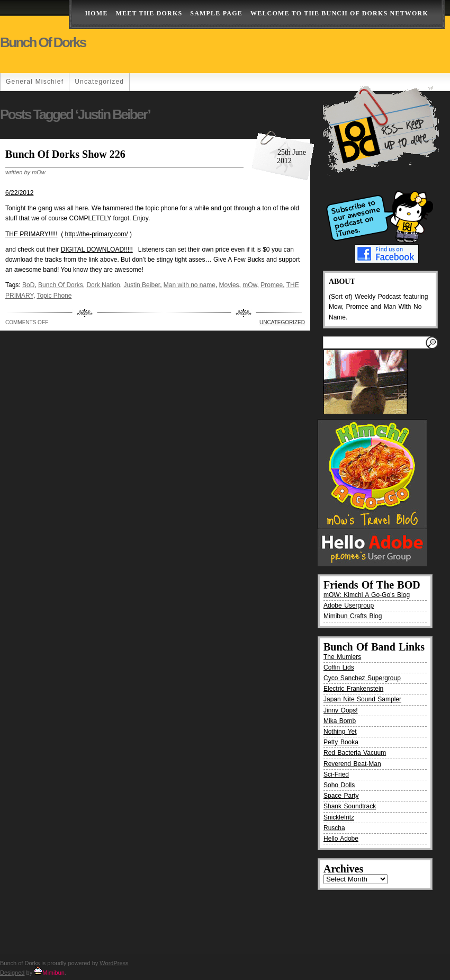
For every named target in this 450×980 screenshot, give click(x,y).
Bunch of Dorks (43, 42)
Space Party (341, 796)
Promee (272, 285)
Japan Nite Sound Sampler (362, 699)
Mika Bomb (340, 721)
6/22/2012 (19, 193)
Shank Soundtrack (350, 806)
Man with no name (190, 285)
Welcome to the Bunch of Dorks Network (339, 13)
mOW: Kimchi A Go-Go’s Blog (367, 595)
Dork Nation (103, 285)
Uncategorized (99, 82)
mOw (250, 285)
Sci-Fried (336, 774)
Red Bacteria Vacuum (355, 753)
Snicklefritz (339, 817)
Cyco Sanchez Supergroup (362, 678)
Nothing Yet (340, 732)
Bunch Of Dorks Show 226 (65, 154)
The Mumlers (342, 657)
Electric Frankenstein (353, 689)
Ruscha (334, 828)
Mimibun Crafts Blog (353, 616)
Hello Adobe (341, 839)
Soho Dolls (339, 785)
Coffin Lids (339, 667)
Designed (12, 973)
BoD (28, 285)
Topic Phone (54, 296)
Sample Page (216, 13)
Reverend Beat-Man (352, 764)
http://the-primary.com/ (96, 234)
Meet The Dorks (149, 13)
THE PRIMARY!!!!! (31, 234)
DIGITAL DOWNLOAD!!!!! (97, 250)
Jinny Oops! (341, 710)
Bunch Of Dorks (61, 285)
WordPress (114, 963)
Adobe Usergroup (349, 605)
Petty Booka (341, 742)
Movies (229, 285)
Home (97, 13)
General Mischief (35, 82)
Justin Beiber (142, 285)
